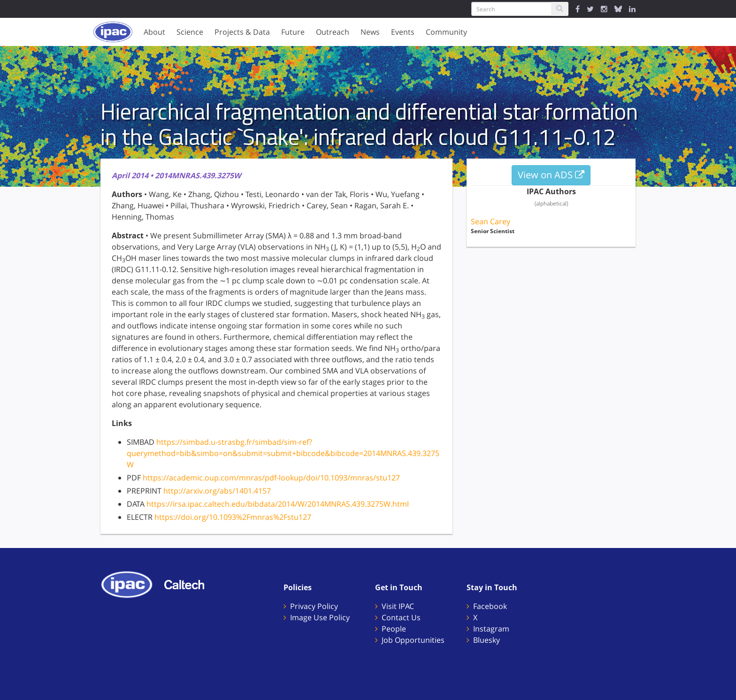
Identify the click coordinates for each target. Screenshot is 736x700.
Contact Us (401, 617)
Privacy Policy (314, 606)
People (394, 629)
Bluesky (487, 640)
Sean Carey (491, 221)
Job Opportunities (413, 640)
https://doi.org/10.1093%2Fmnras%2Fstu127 (233, 517)
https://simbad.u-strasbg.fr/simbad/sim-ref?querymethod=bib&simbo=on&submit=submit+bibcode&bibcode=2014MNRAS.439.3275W (283, 453)
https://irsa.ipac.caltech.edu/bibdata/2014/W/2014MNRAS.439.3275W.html (278, 504)
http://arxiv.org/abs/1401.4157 (217, 491)
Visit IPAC (398, 606)
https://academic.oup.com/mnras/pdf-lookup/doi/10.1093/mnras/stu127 (271, 478)
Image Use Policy (320, 617)
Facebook (490, 606)
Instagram (491, 629)
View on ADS (551, 175)
